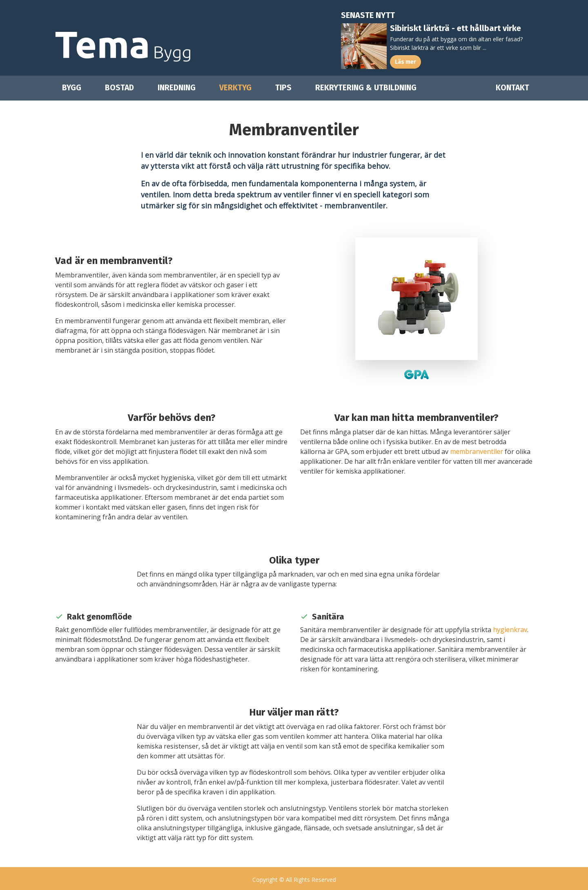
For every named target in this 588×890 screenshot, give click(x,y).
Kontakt (512, 88)
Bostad (119, 88)
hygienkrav (510, 630)
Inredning (177, 88)
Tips (283, 88)
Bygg (72, 88)
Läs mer (405, 62)
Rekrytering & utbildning (366, 88)
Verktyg (235, 88)
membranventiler (477, 452)
